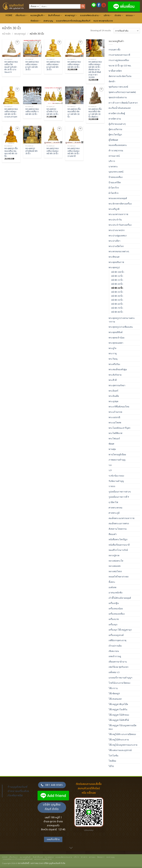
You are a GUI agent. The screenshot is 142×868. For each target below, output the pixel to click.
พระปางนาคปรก (117, 230)
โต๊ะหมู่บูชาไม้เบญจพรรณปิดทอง (122, 727)
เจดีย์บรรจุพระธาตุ (117, 640)
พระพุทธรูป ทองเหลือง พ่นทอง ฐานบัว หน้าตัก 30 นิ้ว (32, 66)
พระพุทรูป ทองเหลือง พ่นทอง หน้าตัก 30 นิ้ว (53, 151)
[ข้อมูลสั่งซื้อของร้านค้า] (127, 31)
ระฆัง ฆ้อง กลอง (116, 476)
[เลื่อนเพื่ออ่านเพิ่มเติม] (71, 848)
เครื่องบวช (114, 619)
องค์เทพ (112, 587)
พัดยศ (111, 444)
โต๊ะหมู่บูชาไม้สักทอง (119, 715)
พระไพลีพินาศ (115, 433)
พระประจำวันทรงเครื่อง (120, 225)
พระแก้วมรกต (115, 412)
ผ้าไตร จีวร (114, 188)
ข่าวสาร (119, 15)
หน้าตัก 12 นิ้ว (117, 276)
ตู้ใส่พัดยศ (113, 140)
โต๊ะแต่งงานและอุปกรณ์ (120, 750)
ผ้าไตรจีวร (114, 193)
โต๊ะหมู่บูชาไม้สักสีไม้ (119, 720)
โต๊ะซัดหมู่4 (114, 693)
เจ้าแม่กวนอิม (115, 646)
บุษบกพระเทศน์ (116, 172)
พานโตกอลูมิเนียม (117, 454)
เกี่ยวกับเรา (21, 15)
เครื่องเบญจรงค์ (116, 635)
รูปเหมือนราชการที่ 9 (119, 497)
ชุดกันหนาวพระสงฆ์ (118, 87)
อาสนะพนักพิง (116, 592)
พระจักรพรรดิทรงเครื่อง (120, 204)
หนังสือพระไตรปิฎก (118, 539)
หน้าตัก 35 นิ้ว (117, 292)
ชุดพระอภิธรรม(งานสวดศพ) (122, 92)
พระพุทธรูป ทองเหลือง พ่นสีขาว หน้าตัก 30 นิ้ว (32, 112)
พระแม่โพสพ (115, 422)
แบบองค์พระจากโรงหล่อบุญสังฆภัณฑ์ (73, 21)
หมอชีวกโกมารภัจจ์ (118, 550)
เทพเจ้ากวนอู (115, 656)
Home (9, 15)
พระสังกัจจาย (115, 375)
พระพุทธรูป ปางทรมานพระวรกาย (122, 320)
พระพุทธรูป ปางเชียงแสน (121, 327)
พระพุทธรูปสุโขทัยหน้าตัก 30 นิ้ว (32, 151)
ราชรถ (112, 486)
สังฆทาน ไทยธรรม (118, 529)
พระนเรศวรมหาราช (118, 214)
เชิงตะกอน (114, 651)
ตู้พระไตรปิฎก (115, 134)
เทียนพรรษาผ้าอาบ (118, 662)
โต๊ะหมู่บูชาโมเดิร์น (118, 709)
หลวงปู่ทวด (114, 555)
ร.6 (110, 465)
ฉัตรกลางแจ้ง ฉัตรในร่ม (120, 76)
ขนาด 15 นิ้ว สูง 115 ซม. (120, 65)
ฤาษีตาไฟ (113, 502)
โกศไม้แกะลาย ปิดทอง (119, 683)
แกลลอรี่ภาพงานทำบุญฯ (120, 678)
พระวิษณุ (113, 359)
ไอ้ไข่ (111, 766)
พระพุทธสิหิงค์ (116, 332)
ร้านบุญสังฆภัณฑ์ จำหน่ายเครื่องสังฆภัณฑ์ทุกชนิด (18, 791)
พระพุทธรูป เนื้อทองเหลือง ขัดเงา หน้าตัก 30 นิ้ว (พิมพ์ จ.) (95, 113)
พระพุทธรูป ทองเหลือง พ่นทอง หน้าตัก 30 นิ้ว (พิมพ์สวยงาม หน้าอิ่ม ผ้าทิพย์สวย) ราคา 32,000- (95, 69)
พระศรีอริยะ (114, 364)
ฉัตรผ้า (112, 81)
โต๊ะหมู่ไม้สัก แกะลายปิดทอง (122, 734)
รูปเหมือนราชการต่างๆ (120, 492)
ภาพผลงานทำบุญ (117, 460)
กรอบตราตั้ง (114, 49)
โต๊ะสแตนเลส (115, 699)
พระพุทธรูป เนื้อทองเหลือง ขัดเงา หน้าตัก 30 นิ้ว (74, 113)
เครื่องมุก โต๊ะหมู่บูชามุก (120, 630)
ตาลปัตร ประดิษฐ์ (117, 113)
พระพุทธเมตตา (116, 343)
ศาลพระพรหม (116, 508)
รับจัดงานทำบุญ (116, 481)
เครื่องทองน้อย (116, 608)
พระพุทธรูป (71, 15)
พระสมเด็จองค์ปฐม (118, 369)
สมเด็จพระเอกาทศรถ (119, 523)
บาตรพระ (113, 166)
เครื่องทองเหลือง (117, 614)
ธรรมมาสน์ (114, 156)
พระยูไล (112, 348)
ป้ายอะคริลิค (115, 182)
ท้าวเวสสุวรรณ (116, 150)
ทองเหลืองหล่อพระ (118, 145)
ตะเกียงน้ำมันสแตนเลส (120, 108)
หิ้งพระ (112, 582)
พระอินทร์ (113, 391)
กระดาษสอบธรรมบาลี (119, 55)
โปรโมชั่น (113, 755)
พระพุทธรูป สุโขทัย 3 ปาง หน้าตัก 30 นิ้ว (52, 112)
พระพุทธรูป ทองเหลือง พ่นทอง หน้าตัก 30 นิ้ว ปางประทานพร (11, 113)
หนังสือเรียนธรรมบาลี (119, 545)
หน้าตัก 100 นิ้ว (118, 272)
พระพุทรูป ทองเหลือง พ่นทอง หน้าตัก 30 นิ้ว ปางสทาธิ (74, 152)
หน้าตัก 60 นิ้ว (117, 304)
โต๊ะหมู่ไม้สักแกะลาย (119, 739)
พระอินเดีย (114, 396)
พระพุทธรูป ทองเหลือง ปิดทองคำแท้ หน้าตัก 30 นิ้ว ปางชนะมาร (11, 67)
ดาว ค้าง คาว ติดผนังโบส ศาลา (123, 103)
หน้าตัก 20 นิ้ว (117, 284)
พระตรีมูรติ (114, 209)
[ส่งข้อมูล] (83, 6)
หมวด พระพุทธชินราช (103, 21)
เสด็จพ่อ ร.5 (114, 672)
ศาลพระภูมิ (114, 513)
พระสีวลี (113, 380)
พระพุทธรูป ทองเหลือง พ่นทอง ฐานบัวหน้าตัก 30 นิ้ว (53, 66)
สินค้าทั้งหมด (55, 15)
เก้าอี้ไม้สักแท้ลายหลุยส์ (120, 598)
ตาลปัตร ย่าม (115, 119)
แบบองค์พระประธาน (90, 15)
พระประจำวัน (115, 220)
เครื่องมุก (113, 624)
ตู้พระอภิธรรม (115, 129)
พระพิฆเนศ (114, 257)
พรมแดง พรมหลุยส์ (118, 198)
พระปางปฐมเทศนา (118, 235)
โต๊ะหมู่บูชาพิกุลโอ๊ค (118, 704)
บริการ (108, 15)
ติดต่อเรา (36, 21)
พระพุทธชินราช (116, 262)
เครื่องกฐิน (114, 603)
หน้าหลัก (6, 34)
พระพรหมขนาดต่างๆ (119, 251)
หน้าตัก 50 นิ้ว (117, 300)
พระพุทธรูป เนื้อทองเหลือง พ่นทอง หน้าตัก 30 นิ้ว (11, 152)
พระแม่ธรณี (114, 417)
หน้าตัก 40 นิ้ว (117, 296)
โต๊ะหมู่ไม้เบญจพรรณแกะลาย (123, 745)
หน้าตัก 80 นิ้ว (117, 312)
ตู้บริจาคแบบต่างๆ (117, 124)
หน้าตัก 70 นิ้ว (117, 308)
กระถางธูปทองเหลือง (119, 60)
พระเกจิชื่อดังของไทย (119, 406)
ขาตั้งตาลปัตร (115, 71)
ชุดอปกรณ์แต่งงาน (118, 97)
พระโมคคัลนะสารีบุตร (120, 428)
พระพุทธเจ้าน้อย (116, 337)
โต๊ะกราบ (113, 688)
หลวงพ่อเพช (115, 566)
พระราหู (113, 353)
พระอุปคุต (113, 401)
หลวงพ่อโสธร (115, 571)
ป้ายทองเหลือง (116, 177)
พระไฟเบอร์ (114, 438)
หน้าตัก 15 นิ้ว (117, 280)
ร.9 (110, 470)
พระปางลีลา (114, 241)
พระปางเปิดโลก (116, 246)
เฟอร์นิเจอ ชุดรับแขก (119, 667)
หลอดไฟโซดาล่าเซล (119, 576)
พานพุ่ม (112, 449)
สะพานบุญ (48, 21)
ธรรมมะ (130, 15)
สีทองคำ (113, 534)
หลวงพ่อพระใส (116, 561)
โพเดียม (112, 761)
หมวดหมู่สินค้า (38, 15)
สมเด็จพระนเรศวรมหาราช (122, 518)
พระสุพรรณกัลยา (117, 385)
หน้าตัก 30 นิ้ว (117, 288)
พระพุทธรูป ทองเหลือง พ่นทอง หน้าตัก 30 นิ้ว (74, 64)
